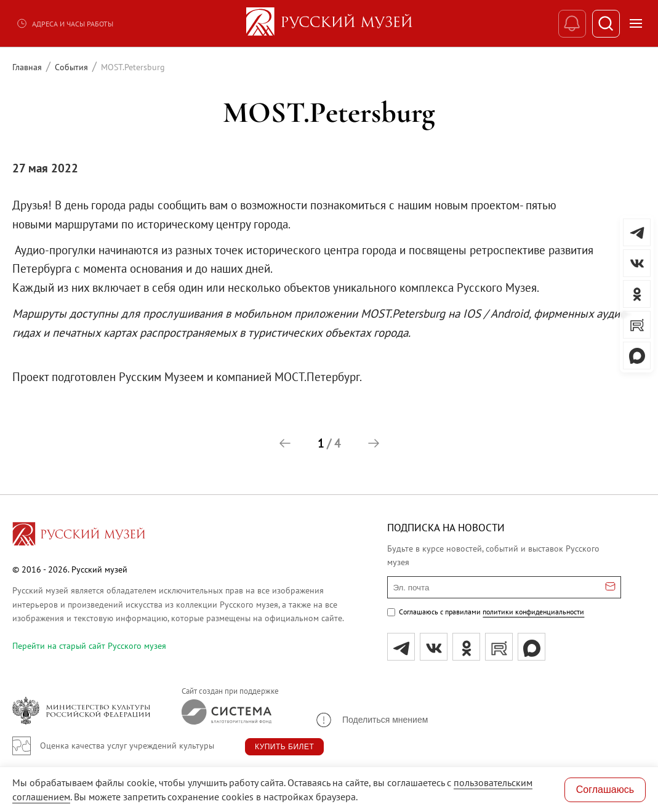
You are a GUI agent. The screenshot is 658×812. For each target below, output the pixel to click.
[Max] (532, 647)
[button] (285, 443)
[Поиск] (606, 24)
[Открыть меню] (636, 23)
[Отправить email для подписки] (610, 587)
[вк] (434, 647)
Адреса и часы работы (65, 23)
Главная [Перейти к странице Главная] (27, 67)
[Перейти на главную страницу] (79, 536)
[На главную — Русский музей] (329, 23)
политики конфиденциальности (533, 612)
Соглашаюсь (605, 790)
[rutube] (499, 647)
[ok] (466, 647)
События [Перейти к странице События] (71, 67)
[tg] (401, 647)
